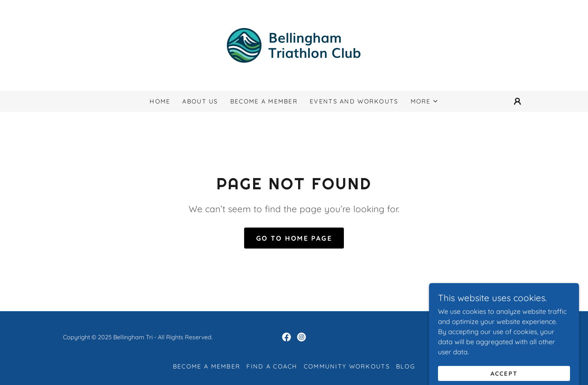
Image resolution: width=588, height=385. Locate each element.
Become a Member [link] (264, 101)
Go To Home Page (294, 238)
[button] (424, 101)
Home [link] (160, 101)
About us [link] (200, 101)
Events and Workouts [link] (354, 101)
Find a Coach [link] (272, 366)
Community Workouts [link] (347, 366)
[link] (294, 45)
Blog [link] (406, 366)
